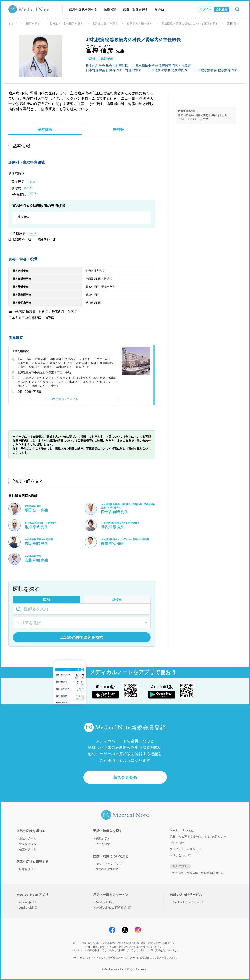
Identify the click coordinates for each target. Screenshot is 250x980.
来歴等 (118, 130)
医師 (46, 600)
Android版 (28, 908)
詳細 (30, 182)
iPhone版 (27, 902)
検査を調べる (28, 849)
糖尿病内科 (107, 59)
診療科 (117, 600)
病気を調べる (28, 839)
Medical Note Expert (189, 902)
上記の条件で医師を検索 (82, 637)
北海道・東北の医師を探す (66, 23)
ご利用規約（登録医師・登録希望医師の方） (198, 873)
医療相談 (110, 9)
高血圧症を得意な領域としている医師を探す (190, 23)
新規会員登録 (125, 777)
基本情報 (45, 130)
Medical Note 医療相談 (113, 908)
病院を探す (103, 839)
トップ (13, 23)
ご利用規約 (177, 843)
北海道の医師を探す (105, 23)
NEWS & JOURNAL (108, 869)
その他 (159, 9)
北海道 (91, 59)
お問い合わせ (181, 855)
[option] (40, 56)
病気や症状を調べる (83, 9)
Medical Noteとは (182, 830)
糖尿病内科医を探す (140, 23)
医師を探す (33, 23)
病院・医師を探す (136, 9)
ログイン (205, 9)
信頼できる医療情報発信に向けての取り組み (198, 837)
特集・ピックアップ (109, 864)
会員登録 (222, 9)
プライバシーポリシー (186, 849)
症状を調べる (28, 844)
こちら (182, 119)
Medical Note (105, 902)
